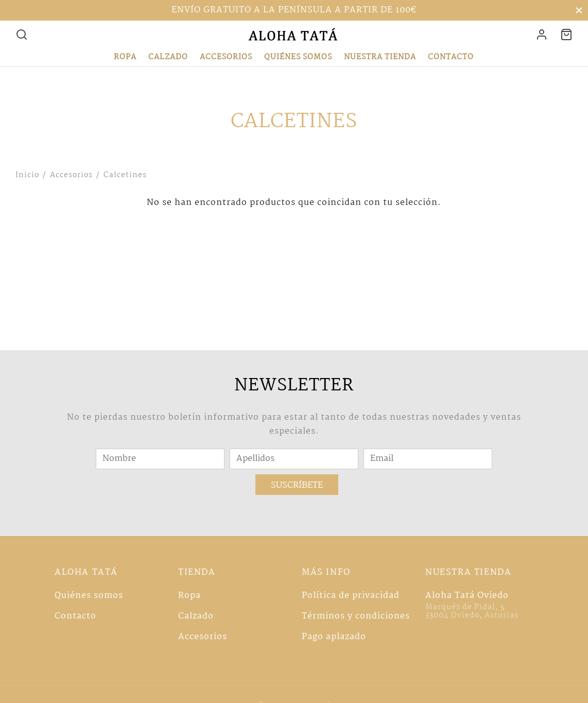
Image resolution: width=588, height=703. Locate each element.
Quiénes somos (298, 57)
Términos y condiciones (356, 616)
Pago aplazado (334, 637)
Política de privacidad (351, 596)
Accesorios (226, 57)
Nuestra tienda (380, 57)
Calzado (168, 57)
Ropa (125, 57)
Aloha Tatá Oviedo (467, 596)
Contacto (451, 57)
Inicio (27, 175)
